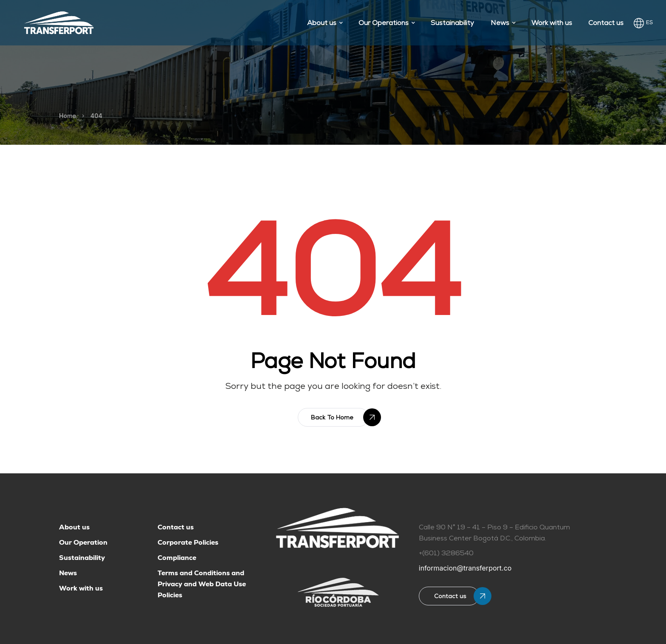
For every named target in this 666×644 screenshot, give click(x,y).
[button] (333, 417)
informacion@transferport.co (465, 568)
